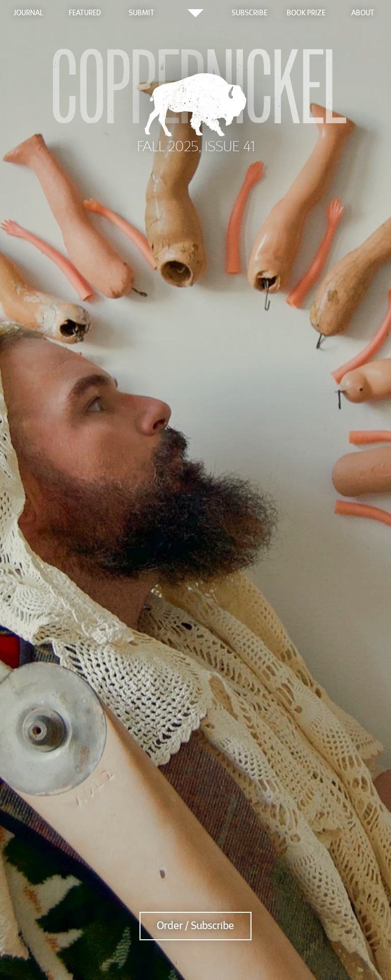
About (363, 13)
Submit (142, 13)
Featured (85, 13)
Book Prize (306, 13)
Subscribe (249, 13)
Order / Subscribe (195, 926)
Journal (29, 13)
